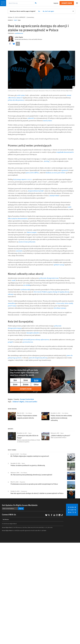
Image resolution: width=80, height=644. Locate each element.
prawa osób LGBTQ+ (32, 173)
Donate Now (67, 3)
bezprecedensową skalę (36, 191)
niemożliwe (12, 303)
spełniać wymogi (59, 265)
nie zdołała (27, 285)
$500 (15, 384)
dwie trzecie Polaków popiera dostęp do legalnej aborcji (51, 292)
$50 (15, 380)
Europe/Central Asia (27, 399)
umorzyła (19, 251)
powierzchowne (28, 342)
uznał (13, 280)
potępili (10, 342)
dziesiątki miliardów (33, 333)
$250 (36, 380)
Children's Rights (18, 402)
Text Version (6, 519)
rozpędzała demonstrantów (65, 152)
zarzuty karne (48, 121)
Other (36, 384)
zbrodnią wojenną (60, 308)
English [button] (56, 3)
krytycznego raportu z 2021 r (22, 179)
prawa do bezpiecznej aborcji (38, 358)
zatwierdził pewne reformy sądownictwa (36, 340)
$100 (26, 380)
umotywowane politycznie (27, 242)
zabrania (11, 294)
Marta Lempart (32, 232)
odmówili (31, 118)
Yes (39, 11)
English (16, 20)
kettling (47, 161)
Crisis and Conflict (31, 402)
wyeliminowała (25, 290)
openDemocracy (19, 33)
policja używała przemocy (16, 100)
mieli (70, 207)
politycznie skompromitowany (49, 278)
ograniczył (65, 170)
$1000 (26, 384)
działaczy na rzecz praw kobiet (55, 173)
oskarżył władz (54, 196)
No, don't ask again (48, 11)
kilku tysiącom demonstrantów (18, 218)
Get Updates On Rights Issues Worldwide (20, 505)
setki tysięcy (21, 95)
